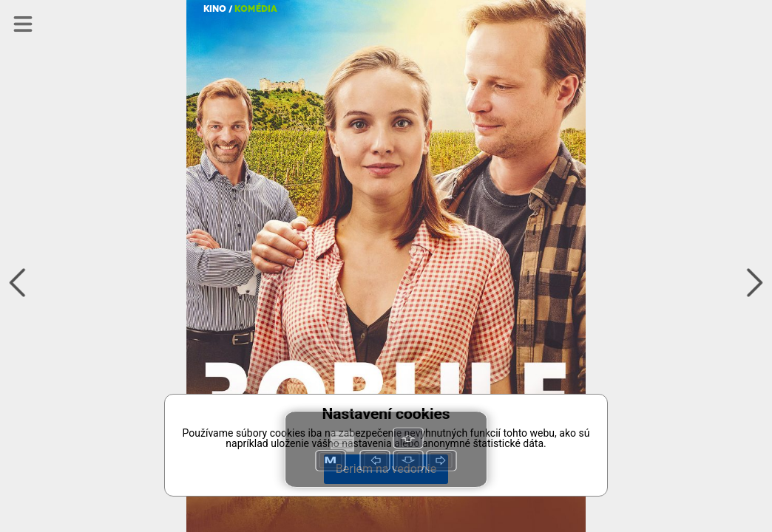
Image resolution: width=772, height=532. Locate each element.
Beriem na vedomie (386, 469)
